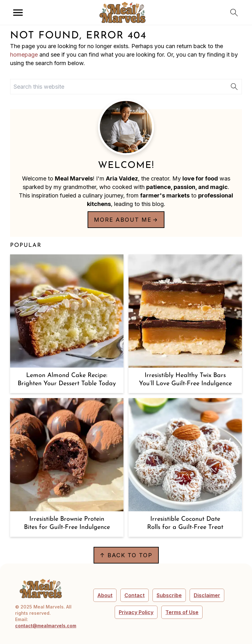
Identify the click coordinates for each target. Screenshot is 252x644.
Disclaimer (207, 595)
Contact (135, 595)
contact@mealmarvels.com (46, 626)
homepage (24, 55)
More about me (123, 220)
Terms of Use (182, 612)
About (105, 595)
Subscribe (169, 595)
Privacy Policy (136, 612)
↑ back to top (126, 555)
